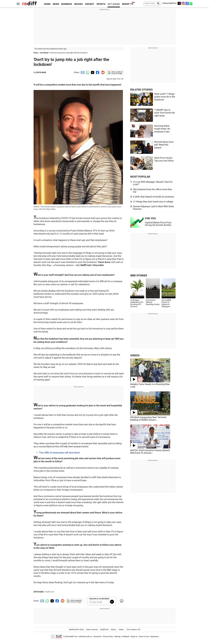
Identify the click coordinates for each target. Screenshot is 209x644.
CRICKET (90, 4)
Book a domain (92, 630)
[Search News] (157, 4)
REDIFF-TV (128, 4)
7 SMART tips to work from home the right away (164, 113)
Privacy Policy (108, 636)
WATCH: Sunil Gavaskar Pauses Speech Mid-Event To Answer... (150, 452)
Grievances (154, 636)
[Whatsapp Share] (87, 72)
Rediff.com (73, 636)
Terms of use (144, 636)
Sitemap (117, 636)
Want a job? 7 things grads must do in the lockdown (165, 97)
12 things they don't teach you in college (153, 202)
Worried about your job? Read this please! (164, 145)
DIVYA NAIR (41, 72)
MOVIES (78, 4)
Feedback (126, 636)
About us (134, 636)
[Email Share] (82, 72)
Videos (121, 630)
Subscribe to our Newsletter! (99, 599)
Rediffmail (104, 630)
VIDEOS (135, 355)
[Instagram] (183, 3)
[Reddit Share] (102, 72)
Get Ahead (44, 53)
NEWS (56, 4)
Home (36, 53)
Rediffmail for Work (76, 630)
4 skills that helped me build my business (154, 197)
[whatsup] (191, 3)
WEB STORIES (139, 275)
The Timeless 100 (133, 630)
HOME (47, 4)
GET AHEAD (114, 4)
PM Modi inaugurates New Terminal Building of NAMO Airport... (148, 419)
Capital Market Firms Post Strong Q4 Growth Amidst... (159, 224)
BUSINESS (67, 4)
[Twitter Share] (92, 72)
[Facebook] (187, 3)
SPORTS (101, 4)
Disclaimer (97, 636)
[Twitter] (179, 3)
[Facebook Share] (97, 72)
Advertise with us (85, 636)
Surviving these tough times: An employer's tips (162, 129)
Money (113, 630)
